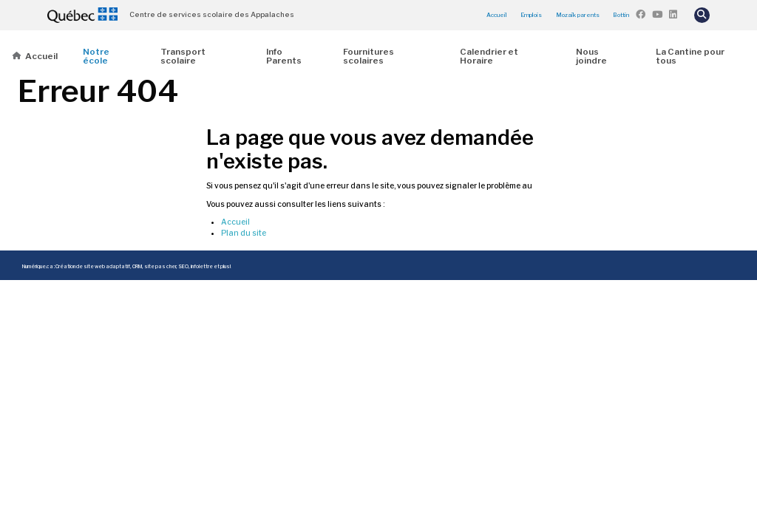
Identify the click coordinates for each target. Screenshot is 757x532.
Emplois (531, 15)
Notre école (96, 56)
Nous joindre (591, 56)
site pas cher (160, 267)
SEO (183, 267)
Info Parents (284, 56)
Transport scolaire (183, 56)
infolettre (202, 267)
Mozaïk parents (578, 15)
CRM (137, 267)
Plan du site (244, 233)
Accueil (497, 15)
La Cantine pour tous (690, 56)
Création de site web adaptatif (93, 267)
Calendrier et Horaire (489, 56)
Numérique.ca (38, 267)
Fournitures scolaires (369, 56)
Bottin (621, 15)
